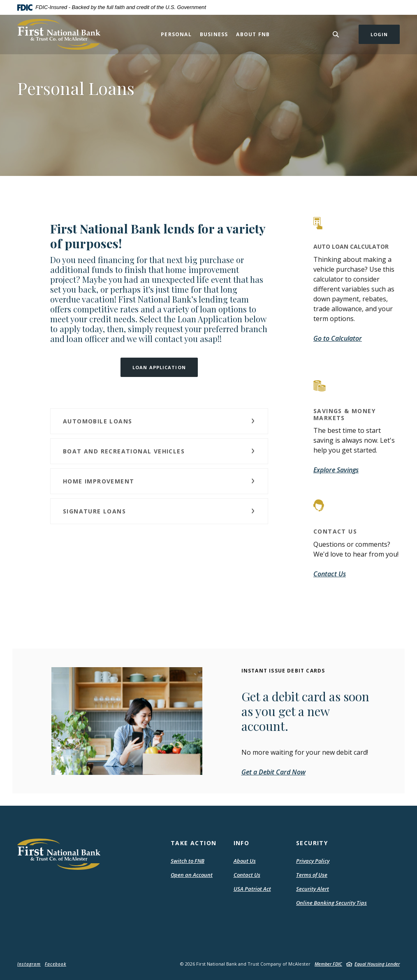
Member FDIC (328, 964)
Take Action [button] (193, 843)
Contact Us (330, 574)
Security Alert (313, 889)
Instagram (29, 964)
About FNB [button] (253, 34)
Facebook (56, 964)
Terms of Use (312, 875)
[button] (159, 421)
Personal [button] (176, 34)
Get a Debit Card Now (273, 772)
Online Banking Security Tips (331, 903)
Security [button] (312, 843)
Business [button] (214, 34)
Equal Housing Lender (377, 964)
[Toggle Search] (336, 34)
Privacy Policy (313, 861)
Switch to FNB (188, 861)
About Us (245, 861)
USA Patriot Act (252, 889)
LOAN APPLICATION (159, 367)
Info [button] (242, 843)
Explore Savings (336, 470)
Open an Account (192, 875)
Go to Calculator (338, 338)
